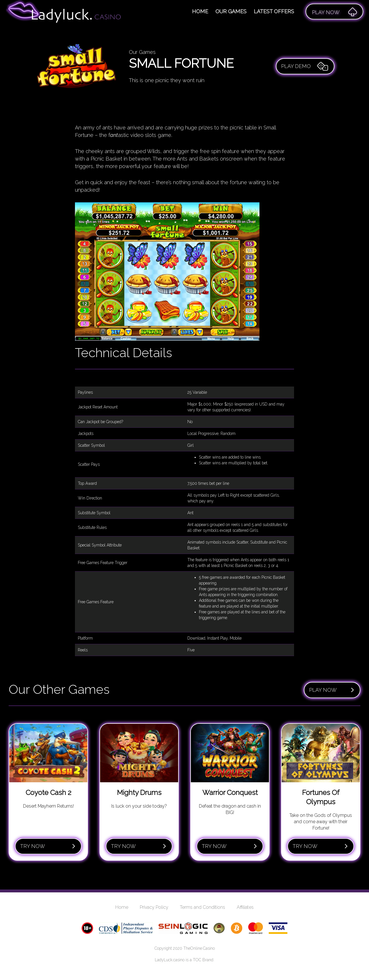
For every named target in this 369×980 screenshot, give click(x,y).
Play (334, 12)
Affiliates (245, 907)
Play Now (332, 690)
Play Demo (305, 66)
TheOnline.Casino (199, 948)
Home (200, 11)
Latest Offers (274, 11)
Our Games (231, 11)
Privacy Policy (154, 907)
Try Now (48, 846)
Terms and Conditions (203, 907)
